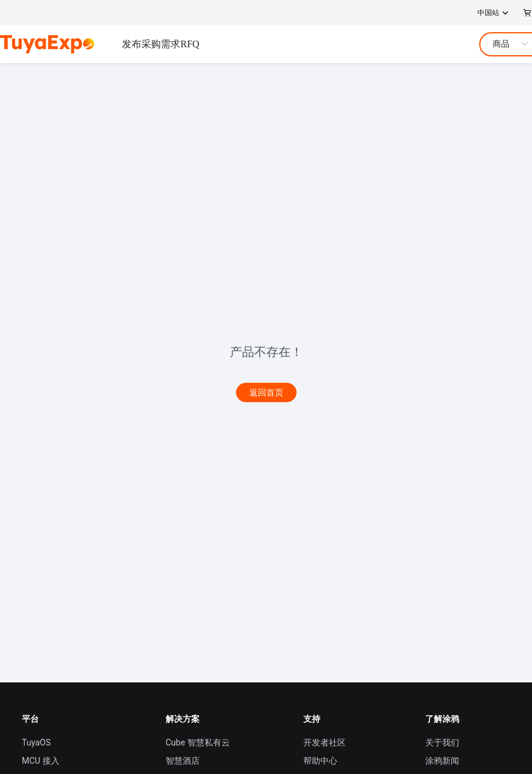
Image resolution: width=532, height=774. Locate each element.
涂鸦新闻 (442, 761)
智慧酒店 (183, 761)
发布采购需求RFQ (160, 44)
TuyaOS (36, 742)
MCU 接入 (41, 761)
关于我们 (442, 742)
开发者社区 (325, 742)
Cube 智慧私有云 (198, 742)
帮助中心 (320, 761)
